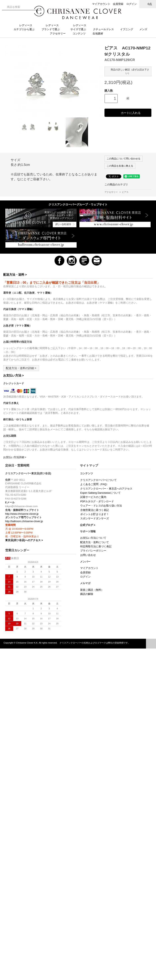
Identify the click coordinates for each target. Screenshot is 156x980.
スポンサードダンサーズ (95, 519)
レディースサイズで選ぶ (80, 27)
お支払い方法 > (14, 375)
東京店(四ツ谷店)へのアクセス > (24, 540)
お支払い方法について (93, 538)
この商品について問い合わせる (124, 159)
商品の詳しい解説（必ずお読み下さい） (128, 71)
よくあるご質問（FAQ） (94, 484)
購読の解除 (87, 594)
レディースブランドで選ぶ (52, 27)
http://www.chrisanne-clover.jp (22, 514)
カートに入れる (128, 113)
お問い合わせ (88, 555)
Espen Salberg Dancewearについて (100, 493)
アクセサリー (59, 34)
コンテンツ (81, 34)
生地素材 (100, 34)
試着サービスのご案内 (93, 497)
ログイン (132, 4)
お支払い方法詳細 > (15, 457)
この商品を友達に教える (120, 166)
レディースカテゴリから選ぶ (26, 27)
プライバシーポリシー (93, 551)
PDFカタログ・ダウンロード (97, 502)
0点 (148, 4)
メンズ (145, 29)
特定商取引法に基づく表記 (96, 547)
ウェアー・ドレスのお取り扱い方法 (101, 506)
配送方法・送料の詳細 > (21, 368)
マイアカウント (101, 4)
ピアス (125, 192)
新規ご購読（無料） (92, 590)
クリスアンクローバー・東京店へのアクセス (106, 489)
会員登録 (118, 4)
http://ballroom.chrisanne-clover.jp (24, 521)
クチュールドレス (105, 29)
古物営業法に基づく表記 (95, 510)
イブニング (128, 29)
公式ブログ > (88, 525)
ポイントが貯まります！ (95, 514)
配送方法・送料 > (15, 275)
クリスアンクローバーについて (98, 480)
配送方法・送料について (95, 542)
